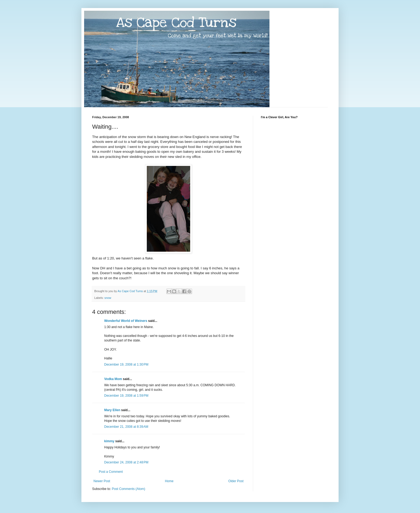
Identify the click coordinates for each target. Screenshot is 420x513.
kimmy (109, 441)
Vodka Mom (113, 379)
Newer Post (102, 481)
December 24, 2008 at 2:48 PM (126, 462)
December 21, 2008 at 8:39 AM (126, 427)
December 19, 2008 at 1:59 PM (126, 396)
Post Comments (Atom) (128, 489)
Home (169, 481)
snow (108, 298)
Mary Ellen (112, 410)
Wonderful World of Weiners (126, 321)
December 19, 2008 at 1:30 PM (126, 365)
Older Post (236, 481)
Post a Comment (111, 472)
